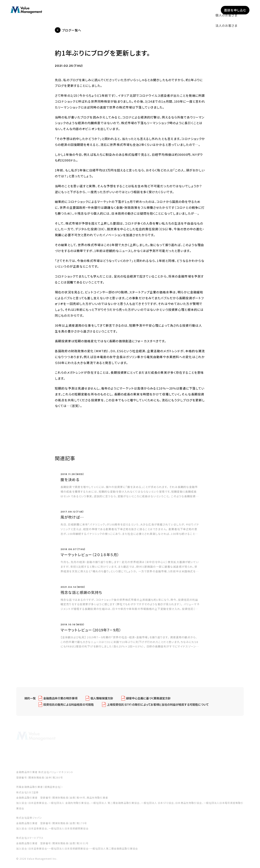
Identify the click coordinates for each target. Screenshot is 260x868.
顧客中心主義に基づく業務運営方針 (148, 701)
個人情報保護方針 (102, 701)
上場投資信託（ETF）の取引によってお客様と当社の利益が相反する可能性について (158, 707)
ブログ (188, 10)
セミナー (171, 10)
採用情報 (207, 10)
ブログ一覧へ (72, 30)
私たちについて (146, 10)
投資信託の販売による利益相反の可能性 (69, 707)
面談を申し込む (235, 10)
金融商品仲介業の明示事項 (60, 701)
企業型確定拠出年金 (114, 10)
